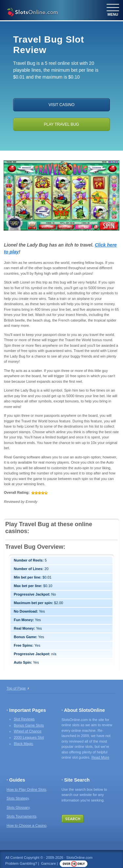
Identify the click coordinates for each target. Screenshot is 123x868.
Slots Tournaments (21, 816)
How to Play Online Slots (26, 789)
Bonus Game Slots (29, 725)
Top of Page (16, 688)
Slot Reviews (24, 719)
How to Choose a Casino (27, 825)
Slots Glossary (18, 807)
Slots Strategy (18, 798)
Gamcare (48, 863)
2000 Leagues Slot (29, 737)
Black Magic (23, 744)
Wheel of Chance (28, 731)
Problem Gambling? (21, 863)
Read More (100, 757)
